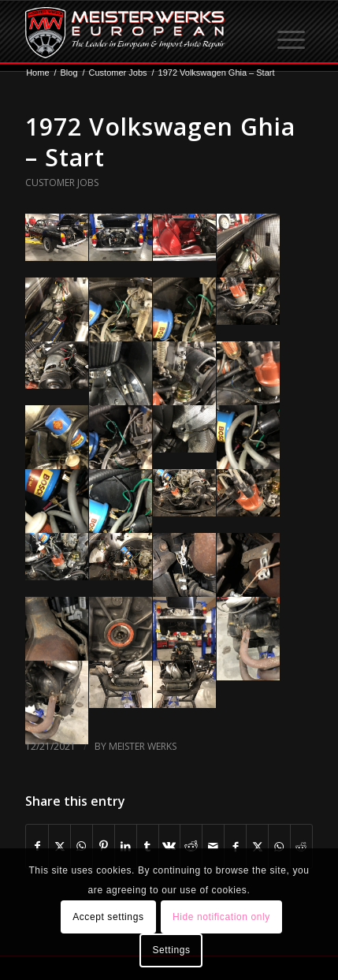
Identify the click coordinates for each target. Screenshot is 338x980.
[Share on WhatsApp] (82, 846)
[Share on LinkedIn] (126, 846)
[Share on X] (59, 846)
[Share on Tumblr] (148, 846)
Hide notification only (221, 917)
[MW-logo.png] (140, 32)
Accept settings (108, 917)
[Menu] (292, 32)
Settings (171, 950)
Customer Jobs (62, 183)
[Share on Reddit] (191, 846)
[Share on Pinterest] (104, 846)
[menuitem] (292, 32)
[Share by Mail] (213, 846)
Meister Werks (143, 746)
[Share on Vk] (170, 846)
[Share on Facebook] (37, 846)
